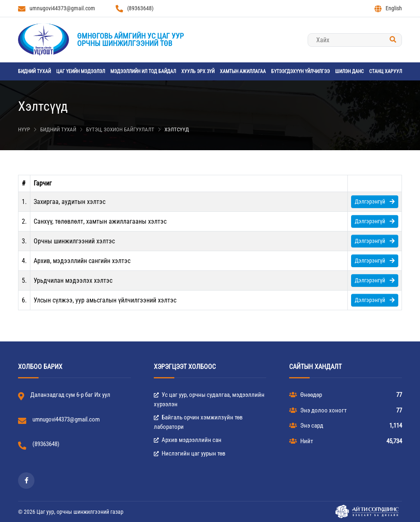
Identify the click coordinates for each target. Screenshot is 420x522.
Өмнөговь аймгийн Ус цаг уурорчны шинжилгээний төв (130, 40)
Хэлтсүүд (177, 129)
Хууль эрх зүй (198, 71)
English (388, 9)
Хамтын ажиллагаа (243, 71)
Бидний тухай (34, 71)
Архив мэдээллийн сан (188, 440)
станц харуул (386, 71)
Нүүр (24, 129)
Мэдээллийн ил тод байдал (143, 71)
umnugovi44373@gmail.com (57, 9)
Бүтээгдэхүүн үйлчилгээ (300, 71)
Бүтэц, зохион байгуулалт (120, 129)
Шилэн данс (349, 71)
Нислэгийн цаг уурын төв (190, 453)
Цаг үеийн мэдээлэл (81, 71)
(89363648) (135, 9)
